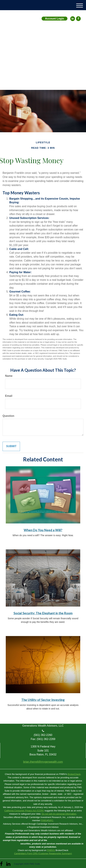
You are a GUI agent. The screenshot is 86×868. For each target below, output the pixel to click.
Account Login (55, 19)
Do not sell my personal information (59, 814)
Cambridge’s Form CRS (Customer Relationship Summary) (43, 854)
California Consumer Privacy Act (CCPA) (24, 811)
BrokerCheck (74, 774)
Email (9, 396)
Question (8, 416)
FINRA (44, 820)
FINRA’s (51, 850)
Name (9, 376)
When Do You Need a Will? (43, 530)
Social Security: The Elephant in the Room (43, 613)
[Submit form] (11, 446)
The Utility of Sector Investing (43, 700)
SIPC (51, 820)
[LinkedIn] (73, 19)
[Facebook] (78, 19)
